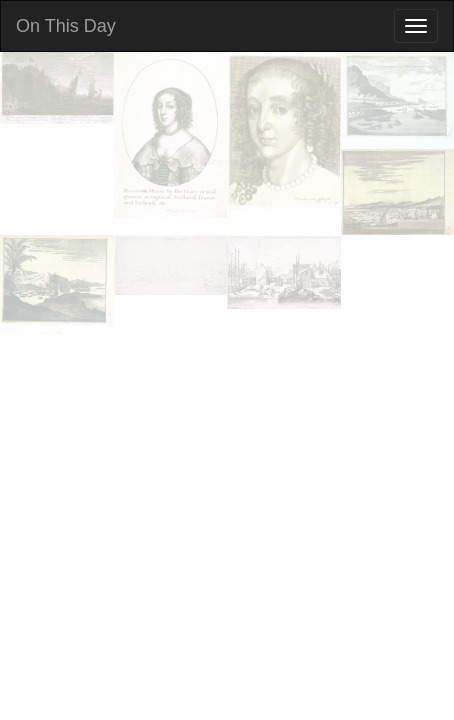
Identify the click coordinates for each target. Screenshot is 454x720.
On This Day (66, 26)
